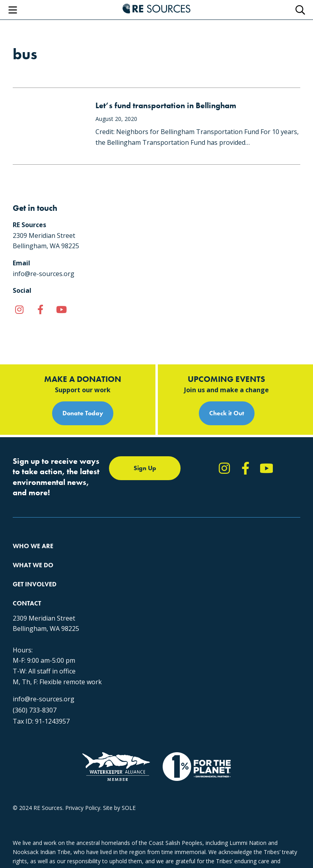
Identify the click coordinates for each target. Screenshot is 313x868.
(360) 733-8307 (35, 710)
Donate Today (83, 413)
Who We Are (33, 546)
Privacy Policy (83, 808)
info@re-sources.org (44, 699)
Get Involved (35, 584)
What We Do (33, 565)
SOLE (129, 808)
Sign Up (145, 468)
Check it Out (227, 413)
